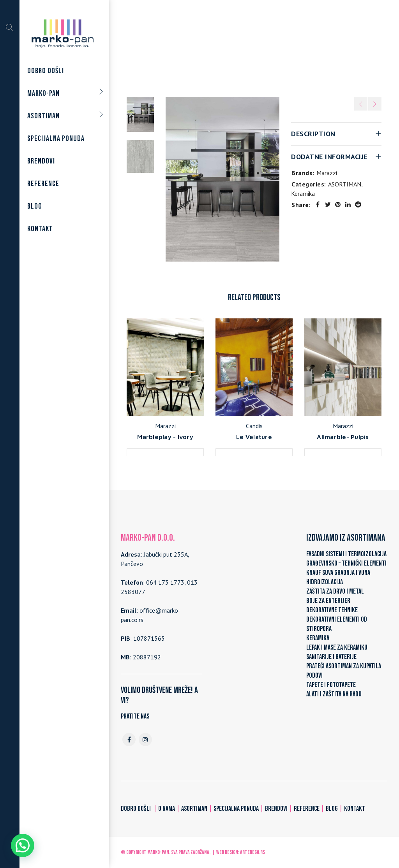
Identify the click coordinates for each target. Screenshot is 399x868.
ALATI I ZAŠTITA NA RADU (334, 694)
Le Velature (254, 437)
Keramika (243, 47)
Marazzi (327, 173)
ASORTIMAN (207, 47)
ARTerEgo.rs (252, 852)
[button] (23, 845)
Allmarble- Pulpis (343, 437)
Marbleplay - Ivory (165, 437)
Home (175, 47)
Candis (254, 426)
